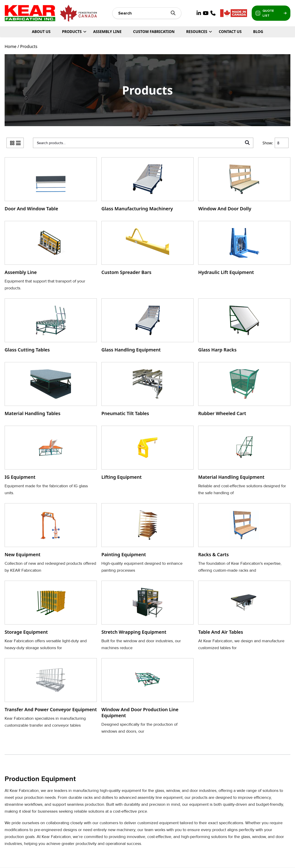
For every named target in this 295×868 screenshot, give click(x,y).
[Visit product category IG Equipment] (51, 461)
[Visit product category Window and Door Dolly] (244, 186)
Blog (258, 32)
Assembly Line (107, 32)
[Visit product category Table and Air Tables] (244, 616)
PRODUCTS (72, 32)
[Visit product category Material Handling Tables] (51, 390)
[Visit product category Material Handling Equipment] (244, 461)
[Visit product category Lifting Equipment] (147, 454)
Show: (268, 143)
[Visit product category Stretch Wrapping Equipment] (147, 616)
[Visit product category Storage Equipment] (51, 616)
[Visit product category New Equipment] (51, 538)
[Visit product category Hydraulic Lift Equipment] (244, 249)
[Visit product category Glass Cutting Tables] (51, 327)
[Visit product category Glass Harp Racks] (244, 327)
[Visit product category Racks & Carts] (244, 538)
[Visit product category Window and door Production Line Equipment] (147, 696)
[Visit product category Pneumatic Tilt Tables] (147, 390)
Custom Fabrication (154, 32)
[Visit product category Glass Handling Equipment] (147, 327)
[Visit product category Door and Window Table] (51, 186)
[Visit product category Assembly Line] (51, 256)
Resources (197, 32)
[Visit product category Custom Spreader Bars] (147, 249)
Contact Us (230, 32)
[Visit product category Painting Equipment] (147, 538)
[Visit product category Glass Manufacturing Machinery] (147, 186)
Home (10, 46)
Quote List (271, 13)
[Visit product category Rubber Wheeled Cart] (244, 390)
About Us (41, 32)
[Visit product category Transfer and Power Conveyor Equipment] (51, 693)
